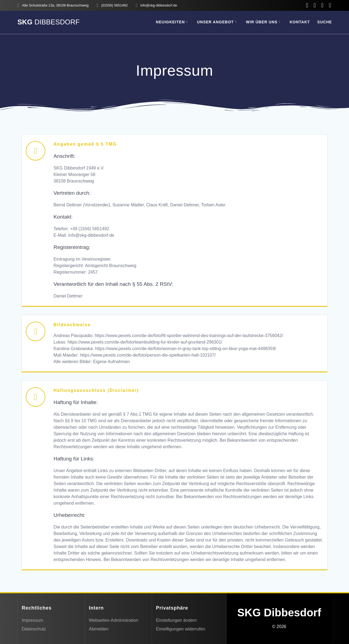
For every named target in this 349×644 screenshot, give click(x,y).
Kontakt (300, 22)
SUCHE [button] (325, 22)
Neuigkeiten (170, 22)
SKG (48, 22)
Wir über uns (262, 22)
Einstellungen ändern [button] (176, 620)
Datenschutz (34, 629)
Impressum (32, 620)
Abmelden (99, 629)
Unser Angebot (215, 22)
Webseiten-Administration (113, 620)
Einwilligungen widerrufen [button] (181, 629)
